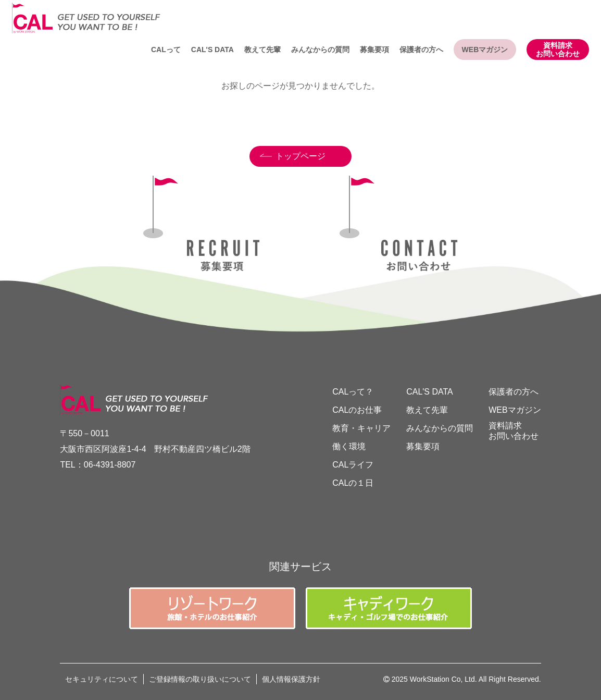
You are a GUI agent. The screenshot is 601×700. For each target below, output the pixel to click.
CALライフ (353, 465)
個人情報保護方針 (291, 679)
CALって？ (353, 392)
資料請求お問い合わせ (558, 50)
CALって (166, 50)
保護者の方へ (421, 50)
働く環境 (349, 446)
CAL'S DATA (212, 50)
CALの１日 (353, 483)
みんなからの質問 (320, 50)
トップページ (300, 156)
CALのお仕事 (357, 410)
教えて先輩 (262, 50)
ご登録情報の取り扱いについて (200, 679)
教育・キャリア (361, 428)
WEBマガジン (485, 50)
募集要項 (374, 50)
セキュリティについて (102, 679)
